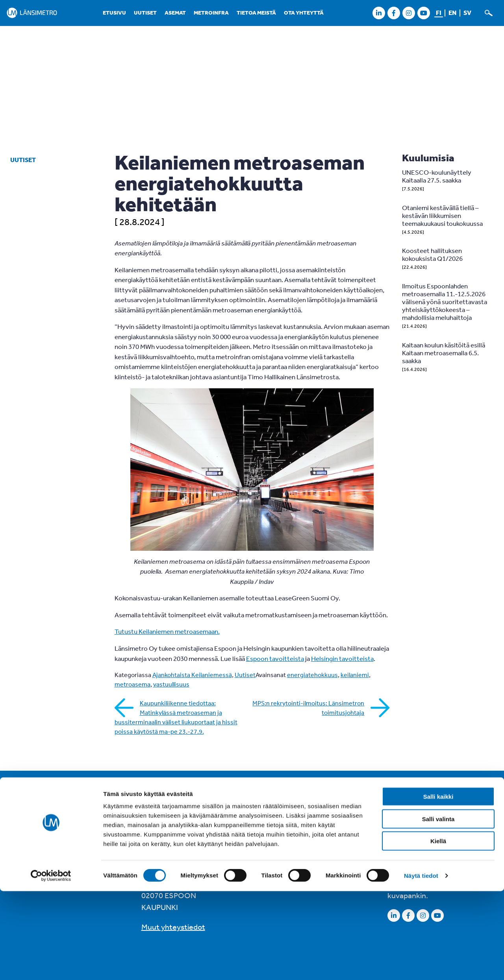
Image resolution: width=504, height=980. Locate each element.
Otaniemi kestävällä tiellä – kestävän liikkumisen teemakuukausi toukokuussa (442, 215)
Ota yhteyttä (304, 13)
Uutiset (145, 13)
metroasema (132, 684)
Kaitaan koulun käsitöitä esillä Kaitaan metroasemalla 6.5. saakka (444, 353)
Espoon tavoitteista (275, 658)
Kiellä (438, 930)
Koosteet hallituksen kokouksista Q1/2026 (432, 254)
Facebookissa (410, 840)
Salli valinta (438, 908)
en (452, 13)
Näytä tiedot (421, 964)
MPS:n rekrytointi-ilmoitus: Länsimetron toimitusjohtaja (308, 708)
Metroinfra (211, 13)
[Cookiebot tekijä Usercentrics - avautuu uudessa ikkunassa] (51, 965)
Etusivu (114, 13)
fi (439, 13)
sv (467, 13)
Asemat (175, 13)
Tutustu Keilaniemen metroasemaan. (167, 631)
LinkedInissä (408, 852)
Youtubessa (407, 864)
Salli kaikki (438, 885)
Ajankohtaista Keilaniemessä (192, 675)
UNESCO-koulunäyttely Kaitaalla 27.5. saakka (437, 176)
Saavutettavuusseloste (304, 816)
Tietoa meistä (256, 13)
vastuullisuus (171, 684)
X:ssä (443, 852)
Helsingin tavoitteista (342, 658)
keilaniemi (355, 675)
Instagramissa (460, 840)
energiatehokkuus (312, 675)
